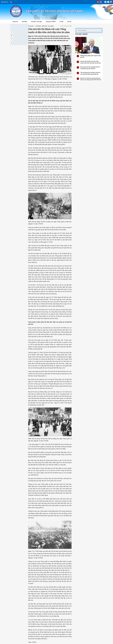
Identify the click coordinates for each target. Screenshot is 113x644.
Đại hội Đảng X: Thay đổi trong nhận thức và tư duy (37, 606)
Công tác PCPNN (51, 22)
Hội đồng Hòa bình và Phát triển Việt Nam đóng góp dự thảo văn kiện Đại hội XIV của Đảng (19, 624)
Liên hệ (69, 22)
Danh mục (5, 2)
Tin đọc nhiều (81, 34)
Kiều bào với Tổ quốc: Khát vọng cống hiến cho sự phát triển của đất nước (93, 606)
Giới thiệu (24, 22)
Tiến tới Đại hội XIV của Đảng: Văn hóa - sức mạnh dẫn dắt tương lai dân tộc (18, 606)
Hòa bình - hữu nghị (36, 22)
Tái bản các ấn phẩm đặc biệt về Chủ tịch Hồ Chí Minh (75, 606)
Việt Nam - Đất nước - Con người (30, 26)
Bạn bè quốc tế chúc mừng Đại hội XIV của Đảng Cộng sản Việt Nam (56, 606)
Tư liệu (62, 22)
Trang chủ (15, 22)
